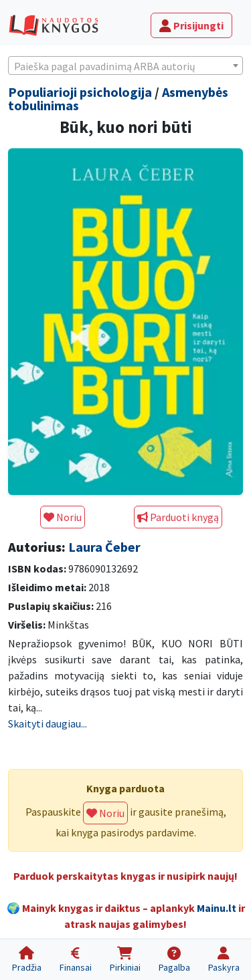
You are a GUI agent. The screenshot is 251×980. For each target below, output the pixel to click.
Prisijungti (191, 25)
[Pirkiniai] (125, 960)
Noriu (63, 517)
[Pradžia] (26, 960)
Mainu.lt (217, 908)
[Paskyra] (224, 960)
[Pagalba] (174, 960)
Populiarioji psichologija (80, 92)
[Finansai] (75, 960)
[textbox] (125, 66)
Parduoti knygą (178, 517)
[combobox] (125, 65)
